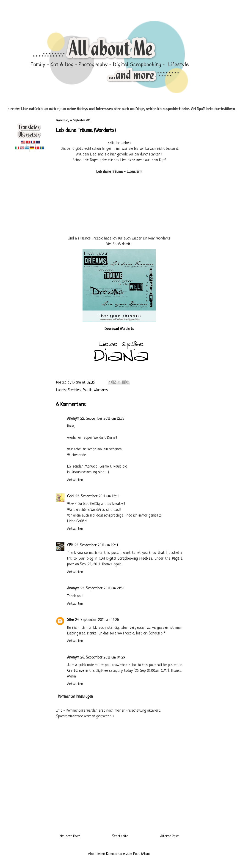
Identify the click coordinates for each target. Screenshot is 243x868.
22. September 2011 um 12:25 (102, 419)
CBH (70, 545)
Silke (70, 620)
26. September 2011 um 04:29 (103, 657)
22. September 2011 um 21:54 (102, 588)
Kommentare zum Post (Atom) (128, 854)
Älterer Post (170, 836)
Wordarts (101, 390)
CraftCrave (76, 671)
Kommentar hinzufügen (76, 697)
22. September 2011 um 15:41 (96, 545)
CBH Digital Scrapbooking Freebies (126, 559)
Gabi (71, 496)
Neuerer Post (70, 836)
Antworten (75, 480)
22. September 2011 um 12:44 (97, 496)
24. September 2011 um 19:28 (97, 620)
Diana (77, 382)
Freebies (74, 390)
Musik (87, 390)
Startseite (120, 836)
